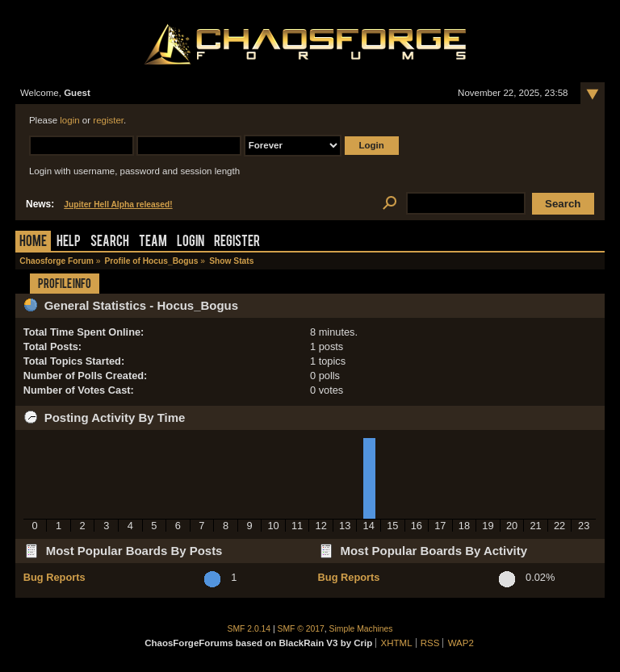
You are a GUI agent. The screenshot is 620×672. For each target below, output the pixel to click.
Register (237, 242)
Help (69, 242)
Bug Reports (54, 577)
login (69, 120)
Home (33, 242)
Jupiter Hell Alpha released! (118, 205)
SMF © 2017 (301, 629)
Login (191, 242)
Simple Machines (361, 629)
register (108, 120)
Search (110, 242)
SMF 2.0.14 (249, 629)
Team (153, 242)
